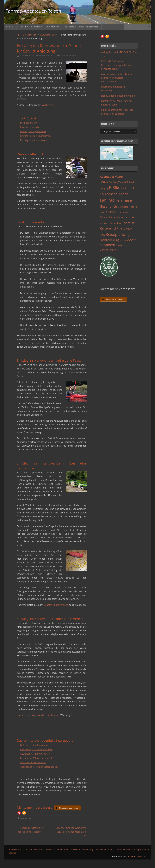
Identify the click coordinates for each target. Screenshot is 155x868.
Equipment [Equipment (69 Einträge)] (108, 194)
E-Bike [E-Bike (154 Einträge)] (115, 188)
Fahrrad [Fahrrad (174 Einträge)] (107, 200)
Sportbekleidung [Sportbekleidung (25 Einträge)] (109, 240)
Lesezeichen (26, 818)
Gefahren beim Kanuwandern (36, 745)
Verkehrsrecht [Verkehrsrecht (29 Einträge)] (109, 250)
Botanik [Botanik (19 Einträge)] (130, 182)
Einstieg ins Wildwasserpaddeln (37, 758)
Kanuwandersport (49, 35)
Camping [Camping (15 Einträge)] (104, 188)
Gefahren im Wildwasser (33, 762)
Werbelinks (48, 105)
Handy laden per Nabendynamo (118, 96)
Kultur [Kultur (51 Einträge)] (110, 212)
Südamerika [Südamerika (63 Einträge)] (109, 245)
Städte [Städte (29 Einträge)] (132, 240)
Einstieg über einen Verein (34, 140)
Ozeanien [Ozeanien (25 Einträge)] (115, 223)
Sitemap (12, 853)
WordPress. (143, 856)
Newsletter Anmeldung (57, 850)
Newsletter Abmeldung (82, 850)
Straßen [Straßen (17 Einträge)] (124, 240)
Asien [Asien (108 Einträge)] (120, 176)
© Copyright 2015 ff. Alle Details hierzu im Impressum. (121, 850)
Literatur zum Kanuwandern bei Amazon (38, 715)
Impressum (14, 850)
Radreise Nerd (27, 56)
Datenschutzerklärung (33, 850)
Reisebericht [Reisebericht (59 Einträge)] (109, 228)
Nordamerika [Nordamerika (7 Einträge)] (105, 224)
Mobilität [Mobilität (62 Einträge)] (106, 217)
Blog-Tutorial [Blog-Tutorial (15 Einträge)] (120, 182)
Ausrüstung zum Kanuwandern (36, 749)
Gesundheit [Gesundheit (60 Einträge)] (108, 206)
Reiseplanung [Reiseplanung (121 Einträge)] (118, 234)
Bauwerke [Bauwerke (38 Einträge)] (106, 182)
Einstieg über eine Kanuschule (36, 136)
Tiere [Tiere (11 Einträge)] (120, 245)
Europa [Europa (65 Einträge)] (123, 194)
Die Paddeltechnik (30, 123)
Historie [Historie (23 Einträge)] (133, 207)
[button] (19, 813)
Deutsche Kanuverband (56, 605)
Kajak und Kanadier (30, 127)
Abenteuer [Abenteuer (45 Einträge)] (107, 177)
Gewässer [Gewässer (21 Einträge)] (123, 207)
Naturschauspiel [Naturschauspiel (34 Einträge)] (124, 217)
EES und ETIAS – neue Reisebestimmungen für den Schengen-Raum (116, 65)
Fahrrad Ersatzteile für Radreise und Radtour (31, 830)
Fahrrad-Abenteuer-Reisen (33, 11)
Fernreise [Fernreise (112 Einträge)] (124, 200)
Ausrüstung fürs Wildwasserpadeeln (39, 767)
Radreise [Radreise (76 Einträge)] (128, 223)
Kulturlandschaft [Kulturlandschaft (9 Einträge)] (121, 212)
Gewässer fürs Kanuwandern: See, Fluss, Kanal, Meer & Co (71, 832)
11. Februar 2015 (47, 56)
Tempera (131, 856)
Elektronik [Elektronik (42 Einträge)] (128, 188)
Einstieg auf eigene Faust (33, 131)
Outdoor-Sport (30, 35)
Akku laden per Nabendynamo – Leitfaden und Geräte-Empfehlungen (118, 78)
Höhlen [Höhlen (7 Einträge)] (102, 212)
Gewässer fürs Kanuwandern (35, 754)
